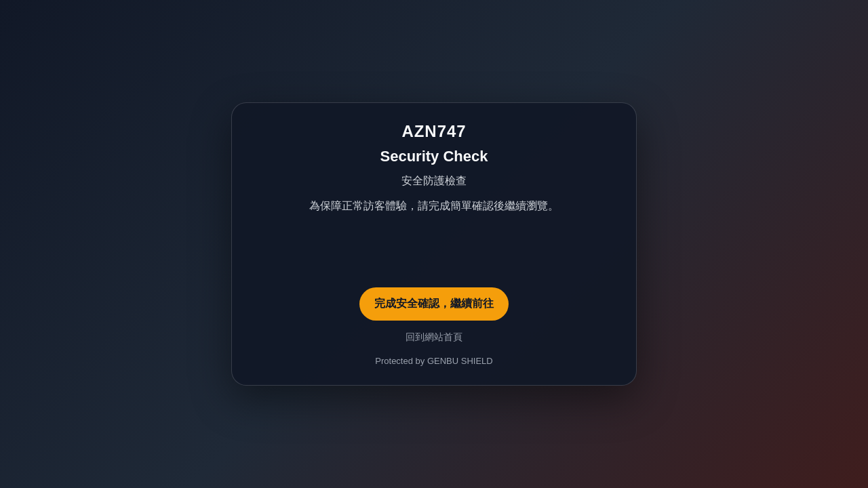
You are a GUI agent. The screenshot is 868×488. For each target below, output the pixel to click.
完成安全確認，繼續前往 (434, 303)
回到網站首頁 (434, 337)
